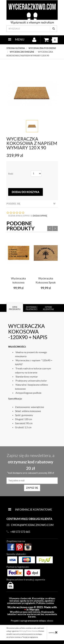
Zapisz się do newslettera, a (31, 464)
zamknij (53, 632)
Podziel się (31, 204)
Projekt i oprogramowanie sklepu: (32, 621)
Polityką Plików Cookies (29, 631)
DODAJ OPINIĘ (40, 216)
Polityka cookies (45, 603)
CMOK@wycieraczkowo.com (32, 525)
